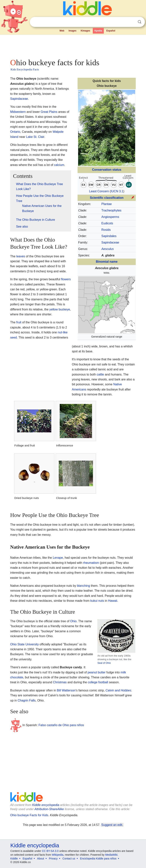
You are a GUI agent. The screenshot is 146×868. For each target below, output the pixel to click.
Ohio (73, 621)
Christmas (60, 682)
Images (73, 31)
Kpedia (98, 31)
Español (111, 31)
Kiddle (14, 859)
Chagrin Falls (27, 700)
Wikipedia (58, 855)
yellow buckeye (60, 309)
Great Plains (49, 112)
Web (62, 31)
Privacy (53, 859)
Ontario (15, 132)
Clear (132, 22)
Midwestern (18, 112)
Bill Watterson (66, 690)
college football (98, 682)
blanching (84, 586)
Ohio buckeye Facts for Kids (29, 815)
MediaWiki (111, 855)
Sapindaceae (110, 242)
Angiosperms (110, 217)
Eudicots (107, 223)
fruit (19, 322)
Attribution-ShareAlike (49, 809)
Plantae (106, 204)
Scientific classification (107, 198)
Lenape (58, 558)
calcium (59, 165)
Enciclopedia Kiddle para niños (98, 859)
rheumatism (91, 563)
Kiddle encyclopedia (46, 805)
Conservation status (107, 170)
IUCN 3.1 (117, 191)
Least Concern (99, 191)
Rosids (106, 230)
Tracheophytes (111, 210)
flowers (66, 279)
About (41, 859)
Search (140, 22)
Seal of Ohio (104, 663)
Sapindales (109, 236)
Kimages (85, 31)
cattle (100, 374)
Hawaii (113, 601)
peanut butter (97, 672)
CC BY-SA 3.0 (50, 851)
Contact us (69, 859)
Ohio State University (25, 644)
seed (14, 337)
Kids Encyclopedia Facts (25, 69)
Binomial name (107, 262)
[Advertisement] (73, 46)
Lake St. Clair (35, 137)
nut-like (63, 332)
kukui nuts (97, 601)
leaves (21, 256)
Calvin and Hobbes (118, 690)
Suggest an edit (112, 825)
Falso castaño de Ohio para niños (61, 725)
